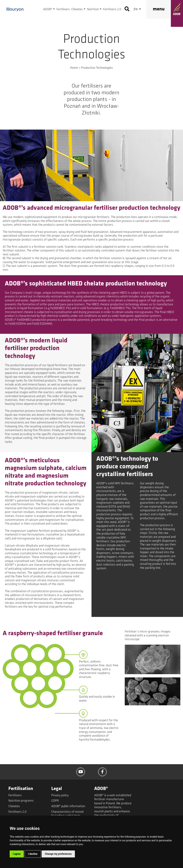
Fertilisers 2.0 (112, 9)
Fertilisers (63, 9)
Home (74, 68)
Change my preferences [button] (58, 854)
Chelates (77, 9)
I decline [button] (33, 854)
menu (159, 9)
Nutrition (93, 9)
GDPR (55, 801)
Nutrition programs (21, 801)
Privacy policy (60, 795)
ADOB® (48, 9)
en (136, 9)
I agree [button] (17, 854)
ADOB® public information (68, 806)
